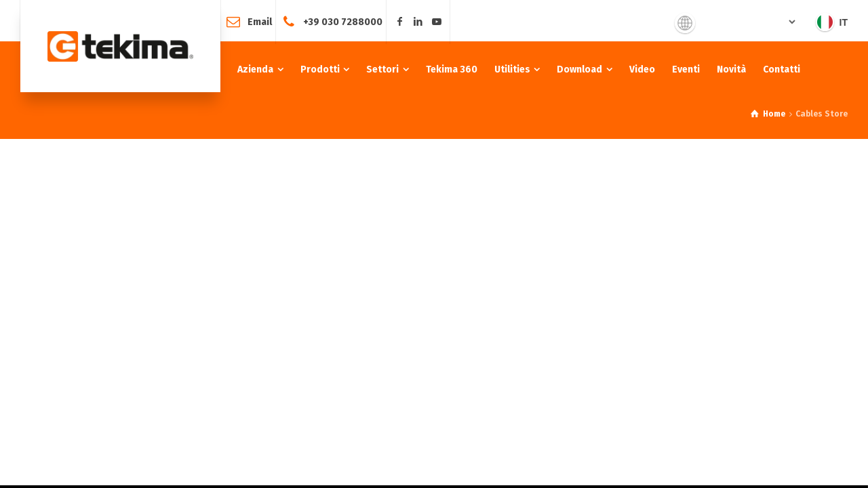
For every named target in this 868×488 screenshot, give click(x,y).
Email (260, 21)
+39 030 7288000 (343, 21)
